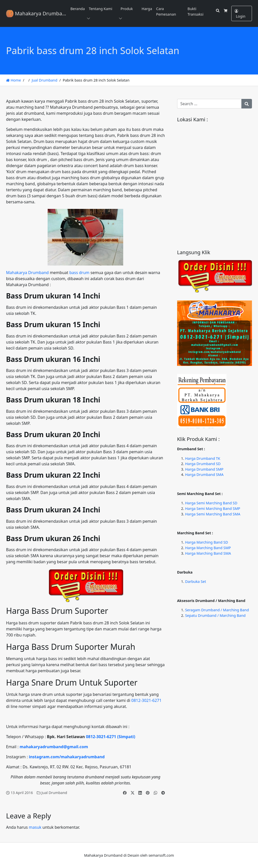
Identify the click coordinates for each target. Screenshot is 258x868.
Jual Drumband (45, 80)
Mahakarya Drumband (27, 273)
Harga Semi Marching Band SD (211, 503)
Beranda (77, 9)
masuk (35, 827)
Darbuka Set (196, 581)
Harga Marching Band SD (207, 542)
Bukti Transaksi (195, 11)
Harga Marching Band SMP (208, 548)
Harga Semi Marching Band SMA (213, 514)
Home (13, 80)
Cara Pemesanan (166, 11)
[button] (89, 18)
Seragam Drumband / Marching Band (217, 610)
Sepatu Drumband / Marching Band (215, 615)
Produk (127, 9)
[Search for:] (209, 104)
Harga (147, 9)
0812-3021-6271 (146, 700)
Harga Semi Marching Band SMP (213, 508)
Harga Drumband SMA (204, 475)
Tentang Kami (100, 9)
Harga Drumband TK (203, 458)
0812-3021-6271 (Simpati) (111, 737)
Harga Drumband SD (203, 464)
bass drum (79, 273)
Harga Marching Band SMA (208, 553)
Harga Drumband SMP (204, 469)
